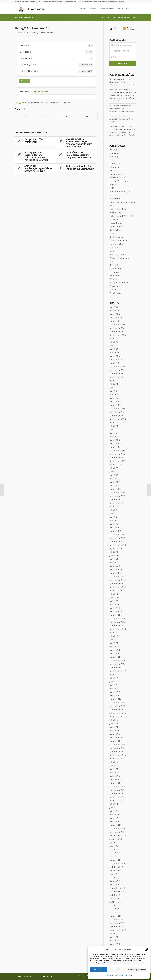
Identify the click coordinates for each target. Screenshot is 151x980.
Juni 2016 (114, 724)
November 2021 (117, 496)
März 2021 (115, 524)
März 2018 (115, 650)
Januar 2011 (115, 916)
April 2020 (114, 563)
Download (24, 81)
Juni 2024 (114, 388)
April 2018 (114, 647)
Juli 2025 (114, 342)
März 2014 (115, 818)
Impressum (128, 975)
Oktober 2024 (116, 374)
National (114, 248)
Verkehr (113, 279)
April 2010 (114, 941)
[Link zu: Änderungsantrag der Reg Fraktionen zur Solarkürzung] (77, 168)
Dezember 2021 (117, 493)
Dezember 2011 (117, 888)
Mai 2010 (114, 937)
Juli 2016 (114, 720)
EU (111, 195)
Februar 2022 (116, 486)
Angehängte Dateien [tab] (41, 92)
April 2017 (114, 689)
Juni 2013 (114, 846)
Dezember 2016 (117, 703)
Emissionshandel (118, 178)
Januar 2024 (115, 405)
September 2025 (118, 335)
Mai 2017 (114, 685)
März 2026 (115, 314)
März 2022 (115, 482)
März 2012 (115, 881)
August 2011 (116, 902)
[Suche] (134, 9)
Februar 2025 (116, 360)
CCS (111, 160)
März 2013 (115, 857)
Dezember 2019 (117, 577)
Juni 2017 (114, 682)
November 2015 (117, 748)
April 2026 (114, 311)
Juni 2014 (114, 808)
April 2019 (114, 605)
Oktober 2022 (116, 458)
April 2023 (114, 437)
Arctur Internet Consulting (44, 976)
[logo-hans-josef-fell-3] (33, 9)
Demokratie (115, 164)
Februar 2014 (116, 822)
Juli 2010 (114, 934)
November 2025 (117, 328)
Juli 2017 (114, 678)
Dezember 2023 (117, 409)
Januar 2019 (115, 615)
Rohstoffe (114, 265)
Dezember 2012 (117, 864)
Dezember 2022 (117, 451)
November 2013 (117, 832)
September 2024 (118, 377)
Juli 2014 (114, 804)
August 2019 (116, 591)
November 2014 (117, 790)
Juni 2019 (114, 598)
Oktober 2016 (116, 710)
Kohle (112, 234)
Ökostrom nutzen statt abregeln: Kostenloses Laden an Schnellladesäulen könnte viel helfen (123, 82)
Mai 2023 (114, 433)
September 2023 (118, 419)
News (112, 251)
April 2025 (114, 353)
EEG (111, 171)
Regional (114, 262)
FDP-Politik (115, 199)
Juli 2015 (114, 762)
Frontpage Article (118, 209)
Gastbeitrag (115, 213)
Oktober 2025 (116, 332)
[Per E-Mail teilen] (87, 116)
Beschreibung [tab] (25, 92)
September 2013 (118, 836)
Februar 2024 (116, 402)
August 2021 (116, 507)
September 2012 (118, 871)
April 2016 (114, 731)
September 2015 (118, 755)
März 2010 (115, 944)
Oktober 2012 (116, 867)
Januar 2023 (115, 447)
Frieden (113, 206)
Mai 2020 (114, 559)
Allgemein (114, 150)
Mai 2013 (114, 850)
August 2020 (116, 549)
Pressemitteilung (118, 255)
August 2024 (116, 381)
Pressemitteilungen (119, 258)
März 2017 (115, 692)
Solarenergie (116, 269)
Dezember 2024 (117, 367)
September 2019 (118, 587)
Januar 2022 (115, 489)
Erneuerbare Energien (60, 103)
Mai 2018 (114, 643)
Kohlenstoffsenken (119, 241)
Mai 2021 (114, 517)
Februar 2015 (116, 780)
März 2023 (115, 440)
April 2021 (114, 521)
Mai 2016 (114, 727)
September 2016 (118, 713)
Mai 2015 (114, 769)
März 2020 (115, 566)
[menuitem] (82, 9)
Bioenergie (115, 157)
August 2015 (116, 759)
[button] (146, 949)
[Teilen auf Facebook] (25, 116)
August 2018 (116, 633)
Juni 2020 (114, 556)
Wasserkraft (115, 286)
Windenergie (116, 293)
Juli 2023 (114, 426)
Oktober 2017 (116, 668)
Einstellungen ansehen (137, 970)
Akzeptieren (99, 970)
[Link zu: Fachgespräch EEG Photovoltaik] (35, 141)
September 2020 (118, 545)
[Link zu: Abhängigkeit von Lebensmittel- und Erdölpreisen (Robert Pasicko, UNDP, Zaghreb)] (35, 156)
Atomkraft (114, 153)
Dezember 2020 (117, 535)
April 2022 (114, 479)
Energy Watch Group (120, 181)
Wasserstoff (115, 290)
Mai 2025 (114, 349)
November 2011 (117, 892)
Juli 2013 (114, 843)
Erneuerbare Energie (120, 192)
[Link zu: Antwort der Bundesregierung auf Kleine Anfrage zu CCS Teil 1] (35, 169)
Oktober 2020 (116, 542)
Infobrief (114, 220)
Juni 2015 (114, 766)
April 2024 (114, 395)
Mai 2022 (114, 475)
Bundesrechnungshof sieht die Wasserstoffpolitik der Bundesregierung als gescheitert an (122, 109)
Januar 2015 (115, 783)
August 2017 (116, 675)
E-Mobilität (115, 167)
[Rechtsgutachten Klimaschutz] (2, 490)
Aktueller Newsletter (24, 17)
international (116, 227)
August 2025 (116, 339)
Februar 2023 (116, 444)
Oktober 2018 (116, 626)
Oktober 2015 (116, 752)
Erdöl (47, 103)
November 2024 (117, 370)
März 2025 (115, 356)
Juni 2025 (114, 346)
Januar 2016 (115, 741)
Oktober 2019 (116, 584)
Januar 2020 (115, 573)
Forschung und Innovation (123, 202)
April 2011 (114, 909)
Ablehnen (117, 970)
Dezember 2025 (117, 325)
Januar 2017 (115, 699)
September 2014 (118, 797)
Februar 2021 (116, 528)
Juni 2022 (114, 472)
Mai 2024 (114, 391)
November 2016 (117, 706)
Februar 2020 (116, 570)
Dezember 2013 (117, 829)
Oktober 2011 (116, 895)
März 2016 (115, 734)
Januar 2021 (115, 531)
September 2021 (118, 503)
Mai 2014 (114, 811)
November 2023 (117, 412)
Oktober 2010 (116, 927)
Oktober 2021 (116, 500)
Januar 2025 (115, 363)
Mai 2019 (114, 601)
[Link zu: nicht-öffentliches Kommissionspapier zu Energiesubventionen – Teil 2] (77, 155)
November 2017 (117, 664)
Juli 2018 (114, 636)
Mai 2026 (114, 307)
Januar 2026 (115, 321)
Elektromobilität (117, 174)
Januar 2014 (115, 825)
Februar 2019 (116, 612)
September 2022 (118, 461)
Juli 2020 (114, 552)
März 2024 (115, 398)
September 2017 (118, 671)
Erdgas (113, 185)
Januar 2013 (115, 860)
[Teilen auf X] (46, 116)
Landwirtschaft (117, 244)
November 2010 (117, 923)
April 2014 (114, 815)
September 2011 (118, 899)
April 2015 (114, 773)
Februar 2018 (116, 654)
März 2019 (115, 608)
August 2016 (116, 717)
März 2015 (115, 776)
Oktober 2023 (116, 416)
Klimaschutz (115, 230)
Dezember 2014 (117, 787)
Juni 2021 (114, 514)
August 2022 (116, 465)
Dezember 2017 (117, 661)
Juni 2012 (114, 874)
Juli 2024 (114, 384)
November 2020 (117, 538)
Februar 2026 (116, 318)
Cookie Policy (110, 975)
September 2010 (118, 930)
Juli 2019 (114, 594)
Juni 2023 (114, 430)
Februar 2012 (116, 885)
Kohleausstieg (116, 237)
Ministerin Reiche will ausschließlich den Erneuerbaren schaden (121, 119)
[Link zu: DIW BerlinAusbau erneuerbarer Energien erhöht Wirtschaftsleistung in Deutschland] (77, 143)
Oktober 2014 (116, 794)
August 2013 (116, 839)
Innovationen (116, 223)
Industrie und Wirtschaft (122, 216)
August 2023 (116, 423)
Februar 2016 (116, 738)
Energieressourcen (35, 103)
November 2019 (117, 580)
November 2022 (117, 454)
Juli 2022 (114, 468)
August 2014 (116, 801)
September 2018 (118, 629)
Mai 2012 (114, 878)
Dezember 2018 (117, 619)
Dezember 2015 (117, 745)
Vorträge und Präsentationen (44, 33)
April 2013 (114, 853)
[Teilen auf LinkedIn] (67, 116)
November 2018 (117, 622)
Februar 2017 (116, 696)
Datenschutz (119, 975)
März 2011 (115, 913)
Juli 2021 (114, 510)
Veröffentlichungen (119, 283)
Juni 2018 (114, 640)
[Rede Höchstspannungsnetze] (149, 490)
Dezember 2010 (117, 920)
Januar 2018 (115, 657)
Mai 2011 (114, 906)
